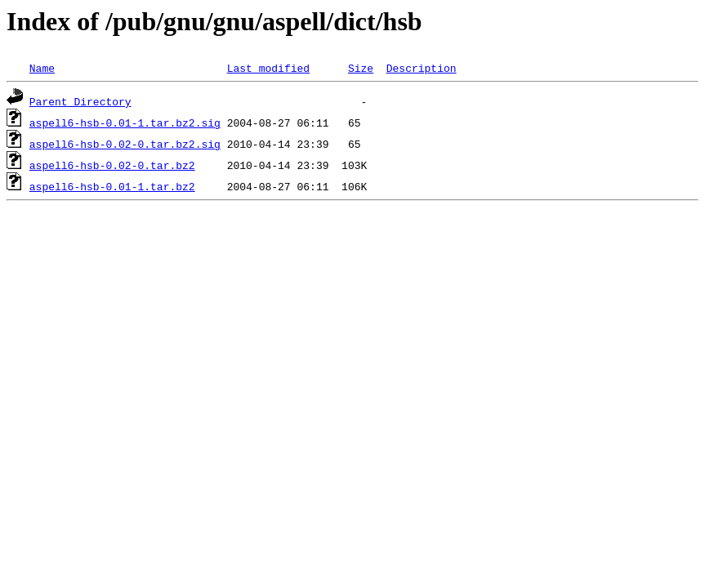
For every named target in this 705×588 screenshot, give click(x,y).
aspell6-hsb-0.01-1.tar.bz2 (112, 186)
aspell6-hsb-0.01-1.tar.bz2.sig (125, 122)
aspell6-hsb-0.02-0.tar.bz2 (112, 165)
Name (42, 68)
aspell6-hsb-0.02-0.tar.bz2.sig (125, 144)
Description (422, 68)
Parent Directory (80, 101)
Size (361, 68)
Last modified (268, 68)
